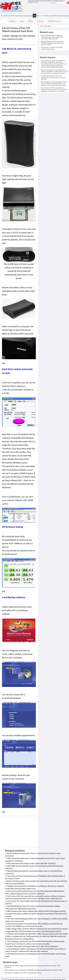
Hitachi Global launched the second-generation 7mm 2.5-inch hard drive (35, 871)
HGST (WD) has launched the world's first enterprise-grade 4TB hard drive (35, 866)
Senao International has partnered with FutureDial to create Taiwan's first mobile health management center (54, 71)
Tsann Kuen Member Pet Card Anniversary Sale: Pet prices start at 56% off (53, 77)
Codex (22, 21)
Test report (23, 36)
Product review (33, 2)
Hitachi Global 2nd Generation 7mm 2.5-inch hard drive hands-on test (34, 853)
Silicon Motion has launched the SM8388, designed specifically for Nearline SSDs (33, 970)
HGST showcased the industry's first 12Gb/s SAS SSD (27, 863)
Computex (12, 21)
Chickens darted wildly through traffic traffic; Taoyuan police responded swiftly (37, 934)
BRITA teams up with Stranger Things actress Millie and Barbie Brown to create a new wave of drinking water (54, 83)
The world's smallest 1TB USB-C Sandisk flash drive (23, 973)
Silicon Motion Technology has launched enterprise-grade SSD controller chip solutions (32, 966)
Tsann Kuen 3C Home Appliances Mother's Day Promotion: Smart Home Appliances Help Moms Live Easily (54, 89)
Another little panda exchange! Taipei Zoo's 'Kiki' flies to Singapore (33, 946)
